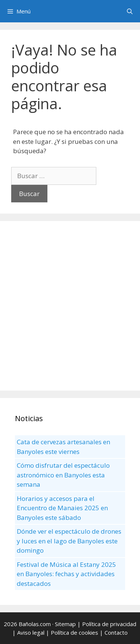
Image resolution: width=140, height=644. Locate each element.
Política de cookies (74, 632)
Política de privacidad (109, 624)
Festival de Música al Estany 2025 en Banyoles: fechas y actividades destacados (66, 574)
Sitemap (65, 624)
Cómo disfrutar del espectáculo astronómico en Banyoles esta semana (63, 475)
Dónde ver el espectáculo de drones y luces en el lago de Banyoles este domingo (69, 541)
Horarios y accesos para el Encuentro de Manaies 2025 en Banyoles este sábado (62, 508)
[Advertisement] (70, 306)
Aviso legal (31, 632)
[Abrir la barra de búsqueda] (130, 11)
